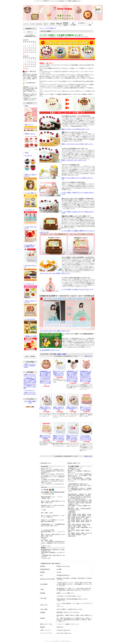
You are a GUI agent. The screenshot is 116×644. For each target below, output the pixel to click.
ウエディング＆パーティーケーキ (30, 308)
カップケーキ (30, 164)
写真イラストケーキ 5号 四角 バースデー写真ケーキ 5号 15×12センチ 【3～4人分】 (59, 438)
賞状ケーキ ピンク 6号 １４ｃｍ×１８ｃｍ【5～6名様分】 (86, 408)
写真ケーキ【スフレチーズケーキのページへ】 (74, 160)
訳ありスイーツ (30, 128)
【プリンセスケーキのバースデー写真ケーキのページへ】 (55, 331)
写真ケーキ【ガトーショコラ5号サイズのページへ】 (76, 129)
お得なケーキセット (30, 142)
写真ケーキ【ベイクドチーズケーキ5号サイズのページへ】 (77, 144)
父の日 (26, 153)
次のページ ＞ (88, 356)
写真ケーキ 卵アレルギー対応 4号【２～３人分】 (59, 408)
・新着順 (64, 354)
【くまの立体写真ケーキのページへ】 (49, 350)
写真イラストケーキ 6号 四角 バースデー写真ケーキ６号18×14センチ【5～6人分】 (72, 438)
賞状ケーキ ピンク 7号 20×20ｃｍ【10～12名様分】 (45, 437)
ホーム (41, 28)
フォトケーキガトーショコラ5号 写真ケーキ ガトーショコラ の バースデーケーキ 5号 (85, 438)
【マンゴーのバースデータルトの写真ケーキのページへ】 (55, 273)
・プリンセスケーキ (29, 390)
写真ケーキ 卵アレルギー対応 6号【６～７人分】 (72, 408)
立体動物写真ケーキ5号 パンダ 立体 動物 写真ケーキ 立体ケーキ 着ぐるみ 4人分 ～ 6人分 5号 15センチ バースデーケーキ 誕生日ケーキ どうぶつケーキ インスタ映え (72, 376)
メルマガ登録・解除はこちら (30, 402)
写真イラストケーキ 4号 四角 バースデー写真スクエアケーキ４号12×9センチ (59, 373)
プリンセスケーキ (30, 217)
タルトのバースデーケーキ (30, 273)
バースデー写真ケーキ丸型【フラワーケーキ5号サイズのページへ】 (78, 193)
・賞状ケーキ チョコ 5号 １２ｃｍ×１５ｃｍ (30, 375)
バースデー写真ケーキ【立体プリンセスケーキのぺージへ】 (78, 289)
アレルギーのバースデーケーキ (30, 234)
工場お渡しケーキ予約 (30, 343)
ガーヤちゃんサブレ (30, 326)
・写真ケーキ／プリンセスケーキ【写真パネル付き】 (30, 366)
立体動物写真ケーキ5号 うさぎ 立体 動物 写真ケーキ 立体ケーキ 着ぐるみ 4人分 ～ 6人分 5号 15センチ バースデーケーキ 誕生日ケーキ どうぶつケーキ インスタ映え (85, 376)
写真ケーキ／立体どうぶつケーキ (30, 182)
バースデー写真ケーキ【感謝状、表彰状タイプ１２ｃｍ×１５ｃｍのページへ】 (67, 231)
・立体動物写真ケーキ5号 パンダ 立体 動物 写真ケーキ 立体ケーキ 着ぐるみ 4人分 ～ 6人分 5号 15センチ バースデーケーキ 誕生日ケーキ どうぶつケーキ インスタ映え (30, 383)
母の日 (30, 114)
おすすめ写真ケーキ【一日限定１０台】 (30, 254)
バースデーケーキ (30, 291)
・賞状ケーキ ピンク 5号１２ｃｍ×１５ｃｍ (30, 393)
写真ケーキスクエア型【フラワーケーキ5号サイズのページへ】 (77, 179)
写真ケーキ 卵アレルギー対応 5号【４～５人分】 (45, 408)
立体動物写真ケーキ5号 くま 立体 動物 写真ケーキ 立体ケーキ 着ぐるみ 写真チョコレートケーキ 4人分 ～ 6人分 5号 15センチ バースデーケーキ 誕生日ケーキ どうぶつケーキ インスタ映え (45, 378)
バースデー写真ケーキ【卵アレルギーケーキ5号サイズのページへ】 (78, 212)
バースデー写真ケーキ (30, 200)
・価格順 (59, 354)
